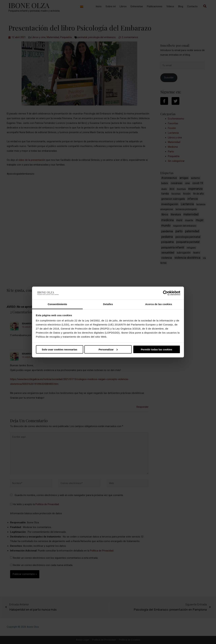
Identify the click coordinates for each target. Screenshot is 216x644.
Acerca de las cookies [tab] (159, 304)
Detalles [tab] (108, 304)
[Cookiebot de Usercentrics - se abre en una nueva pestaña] (165, 293)
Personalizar (108, 349)
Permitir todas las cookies (157, 349)
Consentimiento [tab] (57, 304)
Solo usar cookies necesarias (59, 349)
